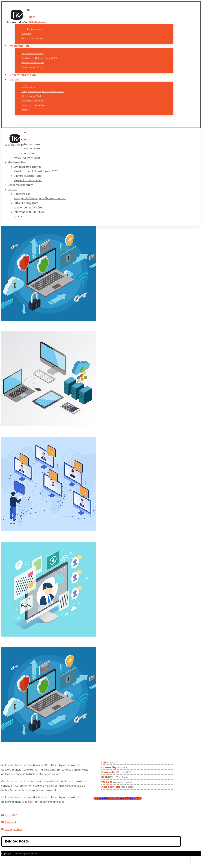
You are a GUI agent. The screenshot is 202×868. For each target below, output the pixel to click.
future (8, 829)
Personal (10, 822)
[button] (28, 10)
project (18, 829)
